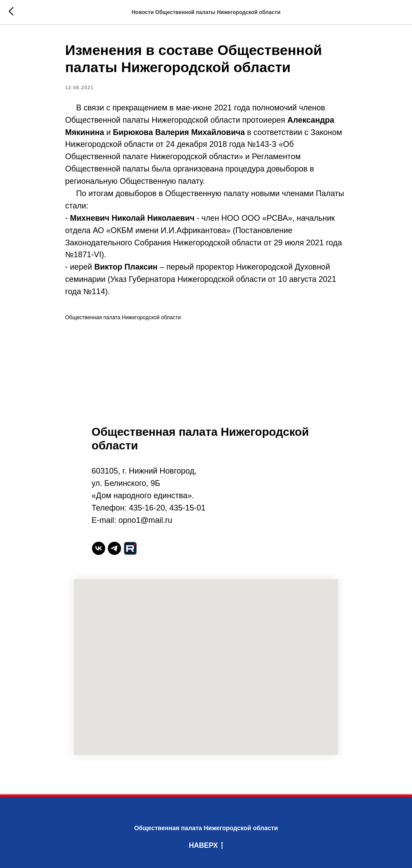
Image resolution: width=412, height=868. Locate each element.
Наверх (206, 846)
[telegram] (114, 548)
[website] (130, 548)
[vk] (99, 548)
